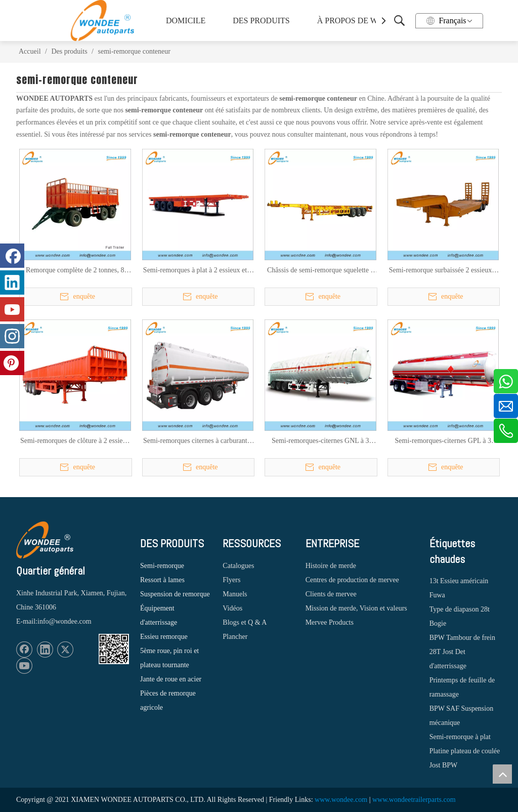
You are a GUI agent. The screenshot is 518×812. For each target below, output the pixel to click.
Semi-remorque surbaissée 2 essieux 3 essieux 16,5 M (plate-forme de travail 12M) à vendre (443, 271)
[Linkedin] (45, 649)
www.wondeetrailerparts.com (414, 800)
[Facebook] (24, 649)
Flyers (231, 580)
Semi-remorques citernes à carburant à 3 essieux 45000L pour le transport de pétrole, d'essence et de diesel (198, 441)
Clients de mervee (331, 594)
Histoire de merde (331, 566)
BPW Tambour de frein (462, 638)
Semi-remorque (162, 566)
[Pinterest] (12, 363)
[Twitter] (65, 649)
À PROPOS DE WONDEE (359, 21)
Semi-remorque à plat (460, 737)
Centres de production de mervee (352, 580)
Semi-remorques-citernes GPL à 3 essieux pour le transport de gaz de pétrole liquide (443, 441)
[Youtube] (24, 666)
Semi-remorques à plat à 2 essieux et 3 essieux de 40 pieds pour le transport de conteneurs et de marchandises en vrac (198, 271)
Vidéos (232, 608)
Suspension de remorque (175, 594)
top (502, 774)
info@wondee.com (64, 621)
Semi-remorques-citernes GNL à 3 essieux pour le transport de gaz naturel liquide (320, 441)
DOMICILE (186, 21)
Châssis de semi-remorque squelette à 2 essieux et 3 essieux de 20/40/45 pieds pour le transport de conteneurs (320, 271)
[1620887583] (114, 649)
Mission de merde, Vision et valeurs (356, 608)
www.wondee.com (341, 800)
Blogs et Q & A (245, 622)
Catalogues (238, 566)
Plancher (235, 637)
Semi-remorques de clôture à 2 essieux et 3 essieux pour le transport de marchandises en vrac (75, 441)
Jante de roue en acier (171, 679)
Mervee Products (330, 622)
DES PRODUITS (261, 21)
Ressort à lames (162, 580)
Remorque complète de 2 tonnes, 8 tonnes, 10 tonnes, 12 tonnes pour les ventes (75, 271)
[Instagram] (12, 336)
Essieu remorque (164, 637)
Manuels (235, 594)
